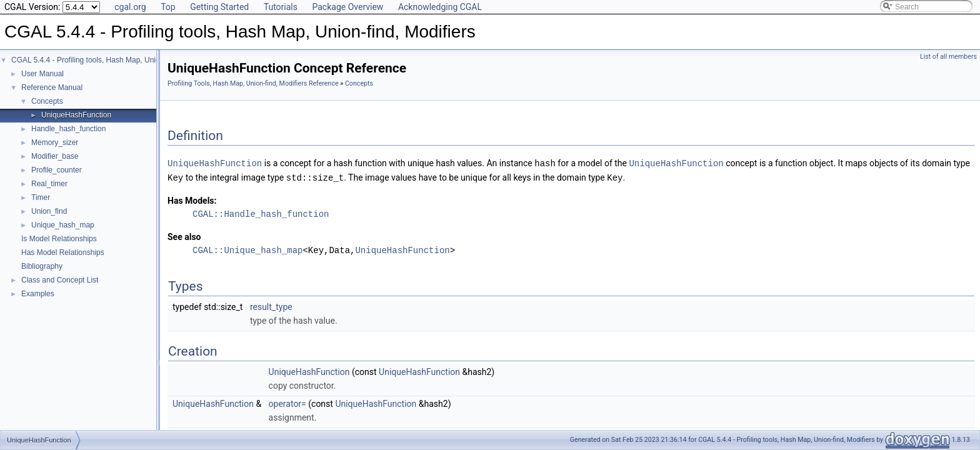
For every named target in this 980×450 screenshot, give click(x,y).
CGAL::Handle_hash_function (261, 213)
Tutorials (281, 7)
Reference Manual (52, 87)
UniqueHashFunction (76, 115)
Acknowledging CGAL (440, 7)
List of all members (948, 57)
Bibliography (42, 266)
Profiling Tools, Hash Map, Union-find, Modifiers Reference (253, 83)
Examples (38, 294)
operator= (287, 402)
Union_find (49, 211)
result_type (271, 306)
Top (168, 7)
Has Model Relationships (63, 252)
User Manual (42, 74)
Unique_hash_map (63, 225)
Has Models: (192, 199)
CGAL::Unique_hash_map (247, 249)
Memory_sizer (55, 142)
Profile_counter (57, 170)
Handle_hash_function (68, 129)
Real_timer (49, 184)
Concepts (47, 101)
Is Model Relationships (59, 239)
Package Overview (347, 7)
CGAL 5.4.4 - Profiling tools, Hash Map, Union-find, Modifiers (112, 60)
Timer (41, 197)
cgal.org (130, 7)
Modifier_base (55, 156)
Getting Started (219, 7)
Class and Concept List (60, 280)
